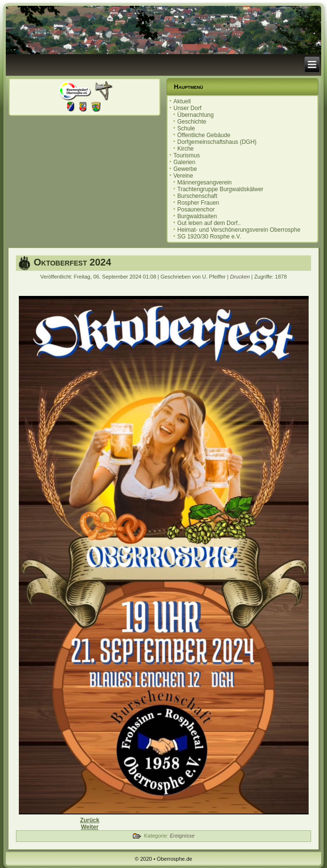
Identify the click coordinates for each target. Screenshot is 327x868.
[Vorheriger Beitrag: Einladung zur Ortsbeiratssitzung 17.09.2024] (90, 820)
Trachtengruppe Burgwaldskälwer (220, 189)
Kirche (185, 149)
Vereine (183, 176)
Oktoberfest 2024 (72, 262)
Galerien (184, 162)
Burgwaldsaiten (197, 216)
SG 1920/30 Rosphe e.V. (209, 237)
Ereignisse (182, 836)
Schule (186, 128)
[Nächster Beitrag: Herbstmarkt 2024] (89, 827)
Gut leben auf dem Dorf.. (209, 223)
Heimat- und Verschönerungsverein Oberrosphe (239, 230)
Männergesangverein (205, 182)
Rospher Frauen (198, 203)
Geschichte (192, 122)
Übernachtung (195, 115)
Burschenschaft (197, 196)
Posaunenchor (196, 210)
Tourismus (187, 155)
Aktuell (182, 101)
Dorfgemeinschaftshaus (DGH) (217, 142)
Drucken (241, 277)
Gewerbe (185, 169)
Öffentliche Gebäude (204, 135)
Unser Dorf (187, 108)
